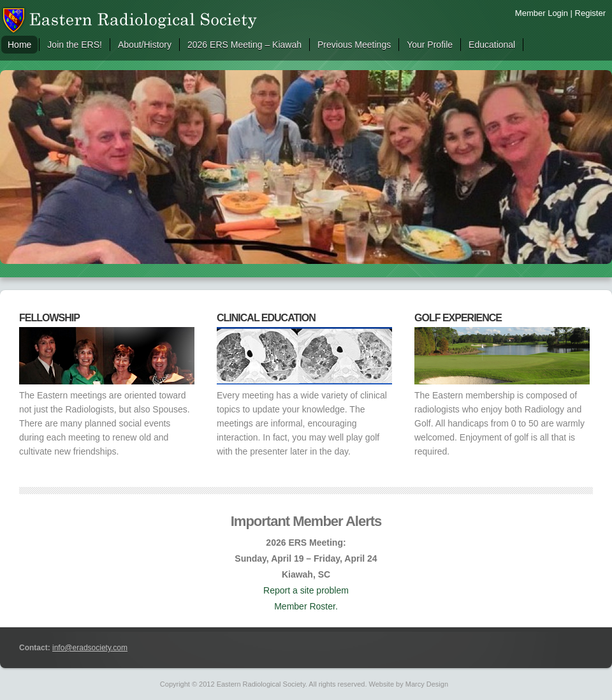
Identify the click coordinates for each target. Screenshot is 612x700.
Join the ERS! (75, 45)
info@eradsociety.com (90, 648)
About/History (145, 45)
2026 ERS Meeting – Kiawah (244, 45)
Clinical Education (266, 318)
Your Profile (430, 45)
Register (590, 13)
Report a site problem (306, 590)
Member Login (542, 13)
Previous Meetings (354, 45)
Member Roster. (306, 606)
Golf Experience (458, 318)
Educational (492, 45)
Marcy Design (427, 684)
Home (19, 45)
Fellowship (49, 318)
